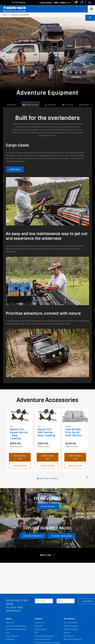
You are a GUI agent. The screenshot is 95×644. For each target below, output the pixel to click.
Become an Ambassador (16, 629)
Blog (8, 633)
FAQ (36, 633)
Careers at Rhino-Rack (16, 626)
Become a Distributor (73, 639)
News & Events (12, 636)
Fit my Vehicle (19, 3)
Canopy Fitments (71, 629)
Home (5, 15)
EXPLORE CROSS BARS (62, 537)
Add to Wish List (20, 457)
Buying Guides (41, 629)
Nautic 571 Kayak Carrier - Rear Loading (19, 434)
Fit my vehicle (48, 506)
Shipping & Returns (43, 639)
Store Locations (71, 623)
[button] (38, 478)
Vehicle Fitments (71, 626)
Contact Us (40, 623)
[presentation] (92, 105)
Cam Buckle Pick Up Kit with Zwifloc (74, 432)
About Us (10, 623)
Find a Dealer (20, 466)
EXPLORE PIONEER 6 (32, 537)
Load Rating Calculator (45, 636)
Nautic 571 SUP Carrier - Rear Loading (47, 432)
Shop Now (15, 169)
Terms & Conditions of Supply (47, 643)
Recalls (67, 633)
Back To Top (48, 556)
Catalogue (10, 639)
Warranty (39, 626)
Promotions (69, 636)
